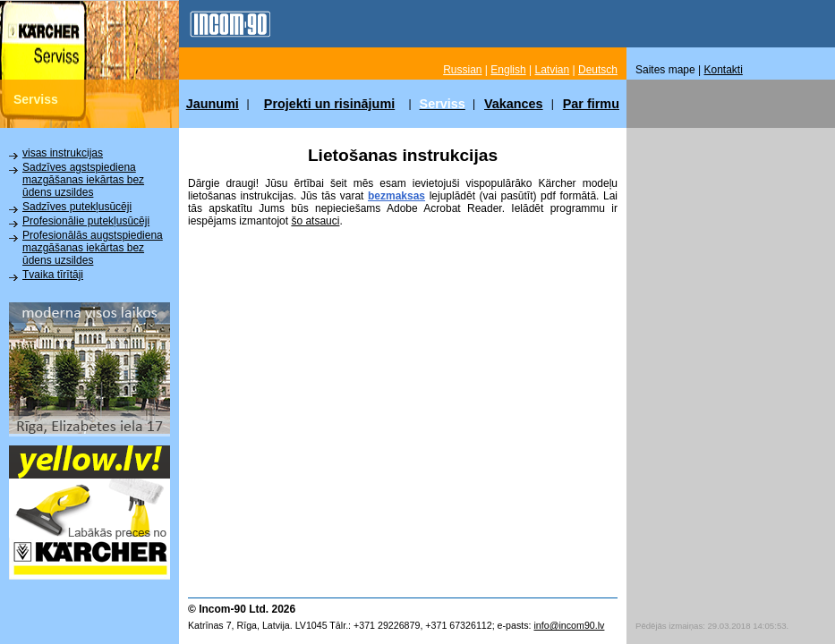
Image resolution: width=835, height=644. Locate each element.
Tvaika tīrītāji (53, 275)
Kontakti (724, 70)
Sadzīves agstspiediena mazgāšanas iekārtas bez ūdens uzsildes (83, 180)
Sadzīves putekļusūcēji (77, 207)
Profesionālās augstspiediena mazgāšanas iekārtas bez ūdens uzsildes (93, 248)
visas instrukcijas (63, 153)
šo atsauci (315, 221)
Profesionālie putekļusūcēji (86, 221)
